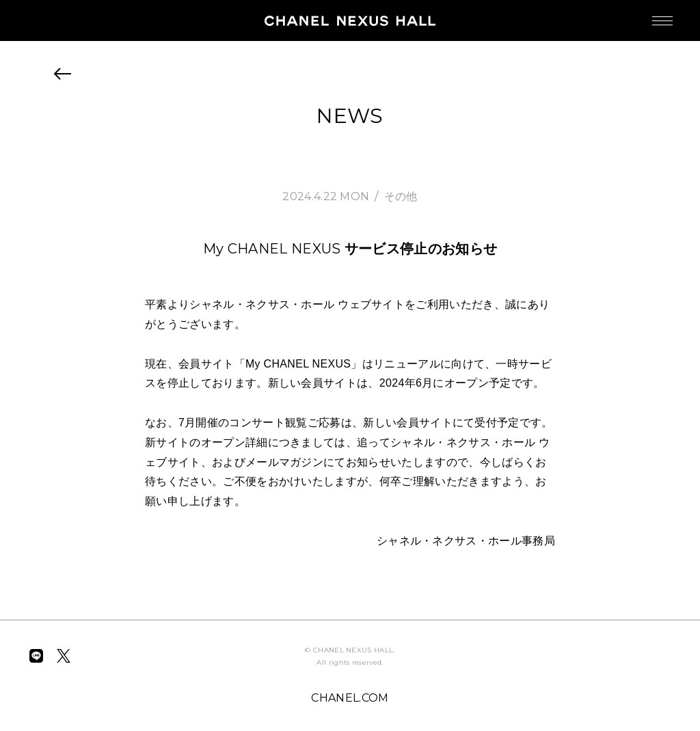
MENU (649, 14)
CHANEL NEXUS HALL (350, 20)
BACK (63, 74)
